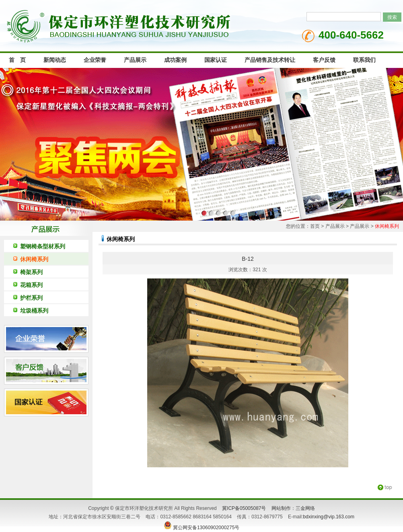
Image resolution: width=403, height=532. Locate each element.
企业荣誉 (95, 60)
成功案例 (175, 60)
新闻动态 (55, 60)
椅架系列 (31, 272)
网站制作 (281, 508)
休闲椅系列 (34, 259)
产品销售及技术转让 (270, 60)
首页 (315, 226)
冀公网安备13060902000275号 (202, 528)
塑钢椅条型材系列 (43, 246)
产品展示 (135, 60)
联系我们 (364, 60)
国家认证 (216, 60)
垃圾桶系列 (34, 311)
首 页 (17, 60)
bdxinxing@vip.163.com (329, 517)
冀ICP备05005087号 (244, 508)
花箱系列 (31, 285)
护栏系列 (31, 298)
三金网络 (305, 508)
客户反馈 (324, 60)
